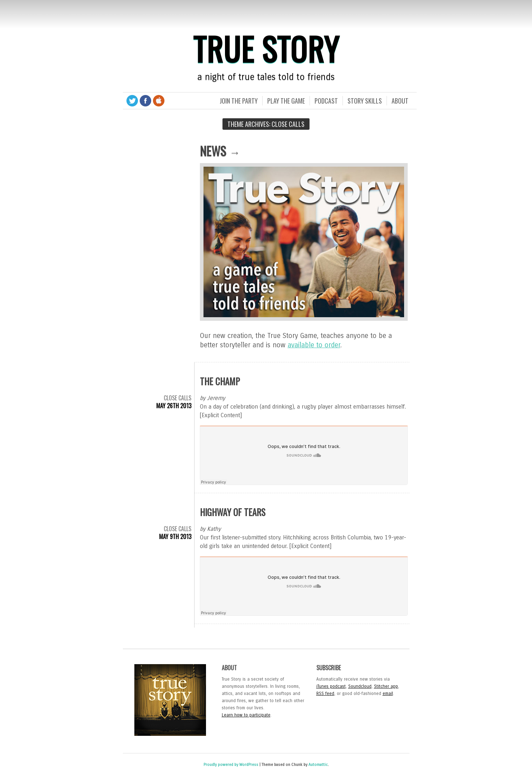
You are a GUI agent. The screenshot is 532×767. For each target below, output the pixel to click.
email (388, 694)
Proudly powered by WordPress (231, 765)
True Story (266, 48)
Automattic (318, 765)
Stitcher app (386, 686)
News (213, 151)
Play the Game (286, 101)
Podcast (326, 101)
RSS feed (325, 694)
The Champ (220, 381)
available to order (314, 345)
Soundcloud (360, 686)
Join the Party (239, 101)
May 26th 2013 (174, 406)
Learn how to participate (246, 715)
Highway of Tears (233, 512)
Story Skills (365, 101)
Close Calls (178, 398)
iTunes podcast (331, 686)
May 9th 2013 (175, 537)
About (400, 101)
